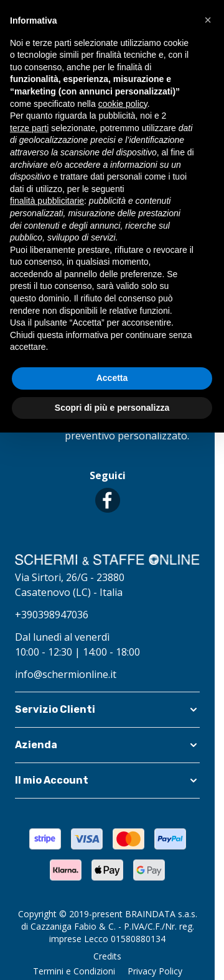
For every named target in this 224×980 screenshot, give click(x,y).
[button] (107, 710)
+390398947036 (52, 615)
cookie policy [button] (123, 104)
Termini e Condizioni (74, 971)
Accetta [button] (112, 378)
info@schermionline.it (66, 674)
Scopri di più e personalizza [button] (112, 408)
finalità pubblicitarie (47, 201)
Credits (107, 956)
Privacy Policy (155, 971)
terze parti (29, 128)
